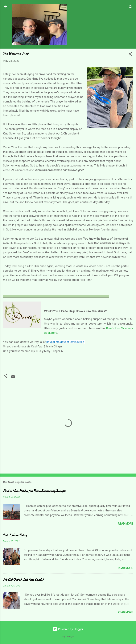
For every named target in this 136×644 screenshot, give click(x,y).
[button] (131, 55)
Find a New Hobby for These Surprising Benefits (35, 491)
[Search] (131, 8)
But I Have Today (15, 535)
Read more (125, 524)
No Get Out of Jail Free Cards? (23, 580)
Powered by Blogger (68, 629)
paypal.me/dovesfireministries (65, 342)
